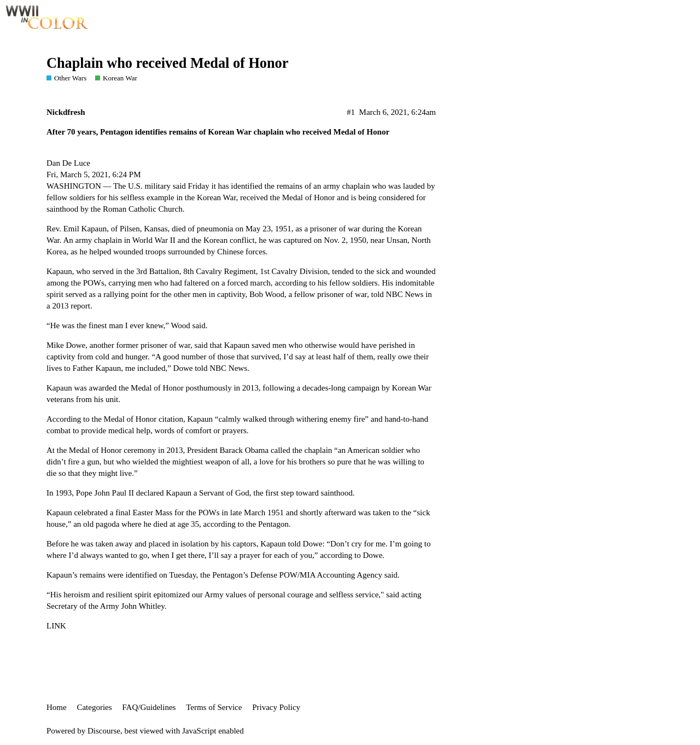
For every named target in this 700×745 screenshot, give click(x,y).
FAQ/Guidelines (149, 707)
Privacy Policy (276, 707)
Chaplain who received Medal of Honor (167, 63)
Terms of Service (214, 707)
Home (57, 707)
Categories (94, 707)
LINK (56, 626)
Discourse (104, 731)
